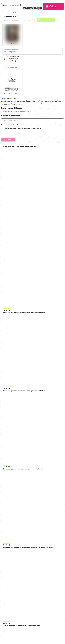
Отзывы (16, 99)
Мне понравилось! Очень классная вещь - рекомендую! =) (32, 132)
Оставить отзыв (8, 139)
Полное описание (13, 68)
